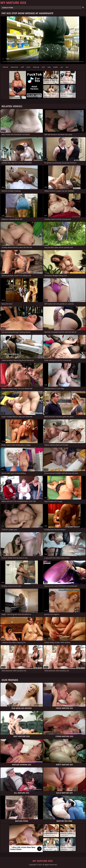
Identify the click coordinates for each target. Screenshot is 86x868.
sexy (49, 67)
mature (5, 67)
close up (36, 67)
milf (22, 67)
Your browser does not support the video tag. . (43, 40)
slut (67, 67)
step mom (15, 67)
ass (62, 67)
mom (28, 67)
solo (43, 67)
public (56, 67)
